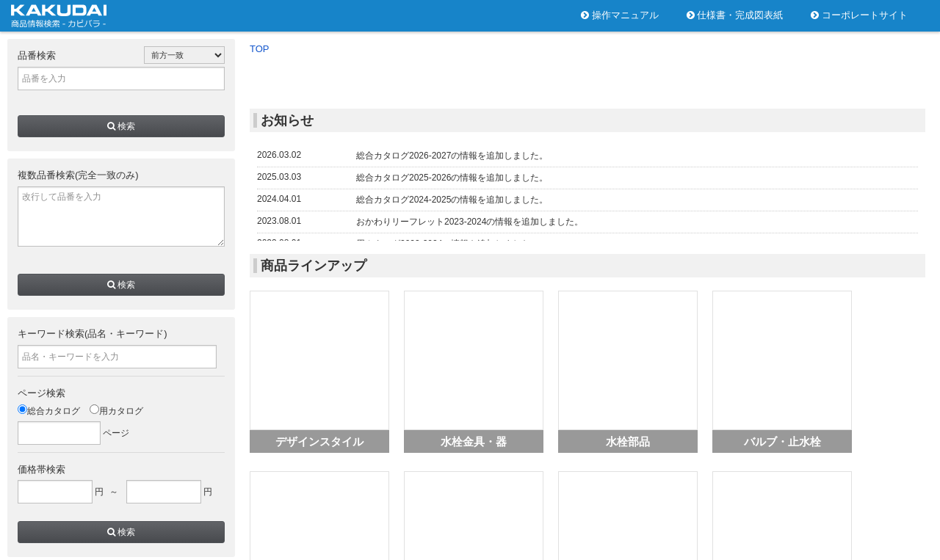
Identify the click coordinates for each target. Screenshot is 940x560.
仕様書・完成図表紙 (735, 15)
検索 (121, 126)
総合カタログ (49, 411)
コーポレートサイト (859, 15)
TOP (260, 49)
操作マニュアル (620, 15)
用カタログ (116, 411)
